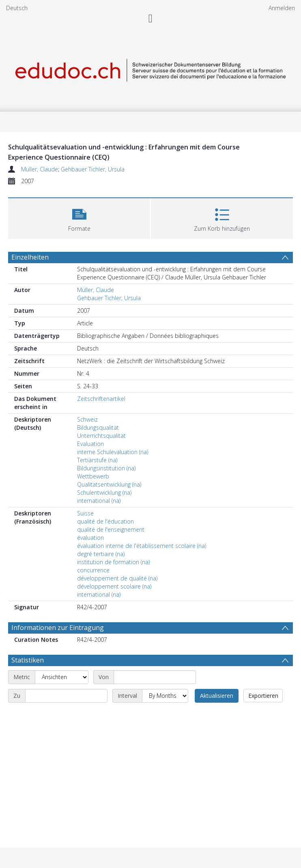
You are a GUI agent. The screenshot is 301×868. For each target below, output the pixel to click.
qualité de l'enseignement (111, 529)
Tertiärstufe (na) (97, 460)
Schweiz (87, 419)
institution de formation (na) (113, 562)
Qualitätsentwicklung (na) (109, 484)
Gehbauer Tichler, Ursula (93, 169)
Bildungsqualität (98, 428)
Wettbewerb (93, 476)
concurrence (93, 570)
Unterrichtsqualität (101, 436)
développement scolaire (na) (114, 586)
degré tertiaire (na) (101, 554)
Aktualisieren (217, 696)
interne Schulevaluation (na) (113, 452)
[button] (79, 218)
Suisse (85, 513)
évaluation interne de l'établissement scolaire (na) (142, 546)
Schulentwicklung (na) (104, 492)
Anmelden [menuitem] (282, 8)
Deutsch (17, 8)
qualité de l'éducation (105, 521)
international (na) (99, 501)
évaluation (90, 538)
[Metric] (62, 677)
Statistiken (28, 660)
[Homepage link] (150, 69)
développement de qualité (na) (117, 578)
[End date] (66, 696)
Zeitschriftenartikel (101, 399)
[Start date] (155, 677)
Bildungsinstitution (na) (106, 468)
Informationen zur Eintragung (58, 628)
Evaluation (90, 444)
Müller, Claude (40, 169)
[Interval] (165, 696)
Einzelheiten (30, 257)
